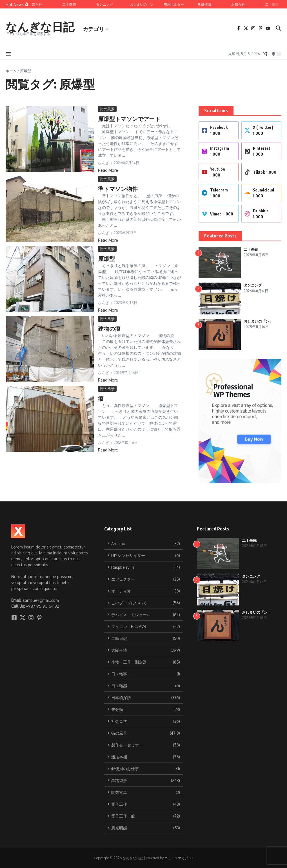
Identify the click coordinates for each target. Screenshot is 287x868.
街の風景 (107, 109)
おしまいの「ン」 (258, 321)
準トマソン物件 (118, 189)
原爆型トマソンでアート (129, 119)
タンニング (253, 285)
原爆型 (107, 258)
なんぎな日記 (40, 27)
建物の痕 (109, 328)
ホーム (11, 71)
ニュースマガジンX (179, 858)
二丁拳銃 (251, 249)
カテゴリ (96, 29)
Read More (108, 170)
